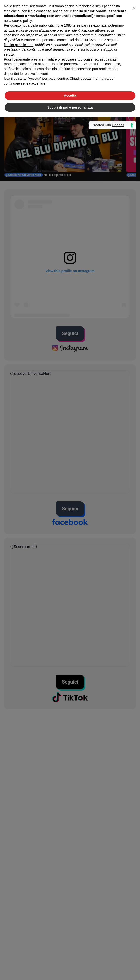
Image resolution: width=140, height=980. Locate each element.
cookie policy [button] (22, 21)
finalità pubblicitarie (19, 45)
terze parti (80, 25)
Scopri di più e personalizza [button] (70, 107)
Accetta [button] (70, 95)
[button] (134, 8)
